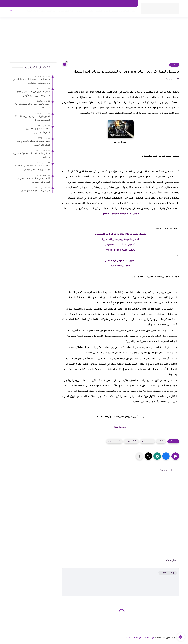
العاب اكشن (147, 441)
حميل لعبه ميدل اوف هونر (120, 261)
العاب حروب (131, 441)
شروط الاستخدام (74, 3)
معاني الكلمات (128, 12)
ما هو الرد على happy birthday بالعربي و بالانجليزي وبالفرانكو (31, 82)
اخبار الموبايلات (66, 12)
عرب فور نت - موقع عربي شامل (139, 638)
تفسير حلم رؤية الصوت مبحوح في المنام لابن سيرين (33, 181)
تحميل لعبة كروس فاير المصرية (120, 240)
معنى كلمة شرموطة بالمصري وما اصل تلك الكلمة (33, 143)
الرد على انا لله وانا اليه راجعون (35, 191)
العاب (98, 12)
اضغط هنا (120, 427)
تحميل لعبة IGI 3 (120, 266)
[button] (166, 456)
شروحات (80, 12)
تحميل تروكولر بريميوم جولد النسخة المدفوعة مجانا (32, 119)
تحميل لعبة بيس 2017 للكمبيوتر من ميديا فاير (32, 106)
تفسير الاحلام (111, 12)
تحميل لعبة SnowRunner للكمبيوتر (120, 214)
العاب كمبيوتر (114, 441)
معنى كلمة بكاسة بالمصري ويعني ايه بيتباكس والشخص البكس (32, 168)
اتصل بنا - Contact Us (126, 3)
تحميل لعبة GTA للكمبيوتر (121, 245)
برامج (90, 12)
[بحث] (11, 12)
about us (109, 3)
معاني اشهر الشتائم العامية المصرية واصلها (32, 156)
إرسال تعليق (168, 573)
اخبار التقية (32, 12)
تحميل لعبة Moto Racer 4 (121, 250)
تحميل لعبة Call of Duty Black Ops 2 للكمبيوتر (120, 234)
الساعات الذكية (48, 12)
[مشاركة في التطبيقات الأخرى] (140, 456)
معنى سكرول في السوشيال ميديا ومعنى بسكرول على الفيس (33, 94)
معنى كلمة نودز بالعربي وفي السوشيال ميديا (36, 131)
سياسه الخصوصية (93, 3)
